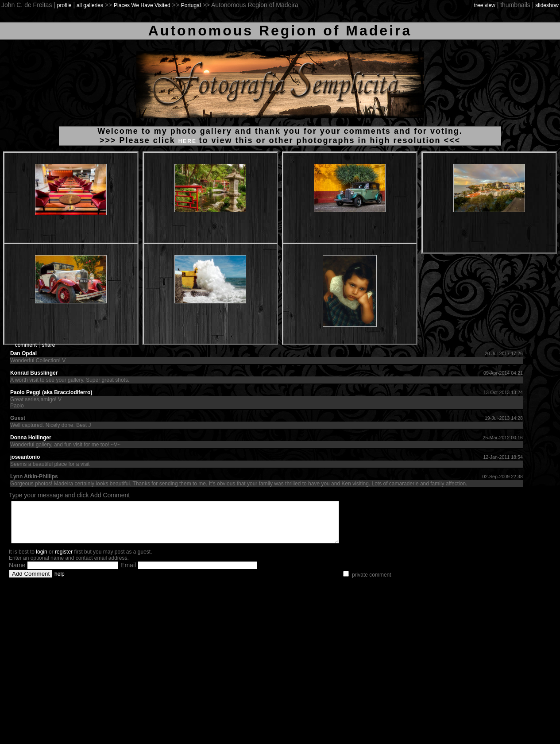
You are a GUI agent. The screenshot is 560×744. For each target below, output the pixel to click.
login (41, 560)
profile (64, 5)
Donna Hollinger (31, 438)
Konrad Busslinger (34, 373)
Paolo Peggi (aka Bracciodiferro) (51, 392)
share (48, 345)
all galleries (90, 5)
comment (26, 345)
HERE (189, 141)
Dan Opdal (23, 353)
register (64, 560)
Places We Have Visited (142, 5)
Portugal (191, 5)
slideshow (547, 5)
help (60, 582)
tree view (485, 5)
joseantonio (25, 457)
